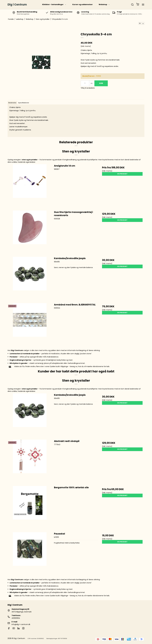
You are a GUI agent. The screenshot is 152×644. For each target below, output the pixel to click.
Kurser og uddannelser (83, 4)
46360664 (16, 618)
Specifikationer (24, 103)
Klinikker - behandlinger (54, 4)
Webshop (104, 4)
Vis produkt (122, 174)
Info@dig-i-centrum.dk (21, 624)
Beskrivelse (12, 103)
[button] (140, 23)
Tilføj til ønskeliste (88, 88)
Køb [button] (101, 83)
